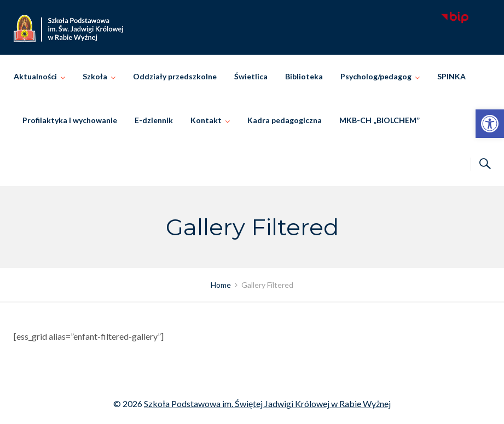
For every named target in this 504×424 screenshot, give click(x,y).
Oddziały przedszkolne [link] (175, 76)
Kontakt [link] (206, 120)
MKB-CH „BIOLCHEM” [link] (380, 120)
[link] (490, 124)
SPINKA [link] (451, 76)
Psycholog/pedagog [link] (376, 76)
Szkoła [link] (95, 76)
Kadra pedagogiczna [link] (285, 120)
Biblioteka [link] (304, 76)
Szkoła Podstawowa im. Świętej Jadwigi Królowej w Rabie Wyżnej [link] (267, 403)
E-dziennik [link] (154, 120)
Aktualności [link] (35, 76)
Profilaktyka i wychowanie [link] (70, 120)
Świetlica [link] (251, 76)
